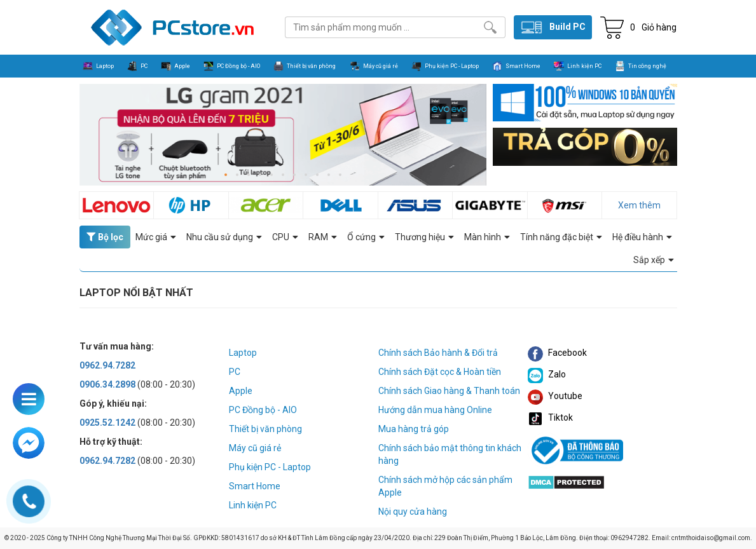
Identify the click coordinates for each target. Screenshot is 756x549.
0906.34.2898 (107, 384)
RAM (323, 237)
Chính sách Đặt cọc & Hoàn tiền (440, 372)
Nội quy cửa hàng (413, 512)
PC (235, 372)
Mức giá (156, 237)
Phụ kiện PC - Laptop (270, 467)
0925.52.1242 (107, 423)
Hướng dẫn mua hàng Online (435, 410)
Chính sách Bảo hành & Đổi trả (438, 353)
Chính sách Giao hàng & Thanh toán (449, 391)
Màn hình (487, 237)
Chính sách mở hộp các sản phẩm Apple (445, 486)
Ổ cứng (366, 237)
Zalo (547, 374)
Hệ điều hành (642, 237)
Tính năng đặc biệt (561, 237)
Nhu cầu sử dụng (224, 237)
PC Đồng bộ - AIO (263, 410)
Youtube (555, 396)
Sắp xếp (654, 260)
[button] (226, 175)
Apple (241, 391)
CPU (285, 237)
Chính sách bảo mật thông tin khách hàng (450, 454)
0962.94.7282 (107, 365)
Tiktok (550, 417)
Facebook (557, 353)
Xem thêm (639, 205)
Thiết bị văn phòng (265, 429)
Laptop (243, 353)
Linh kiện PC (253, 505)
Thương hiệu (424, 237)
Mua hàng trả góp (414, 429)
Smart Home (255, 486)
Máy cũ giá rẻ (255, 448)
